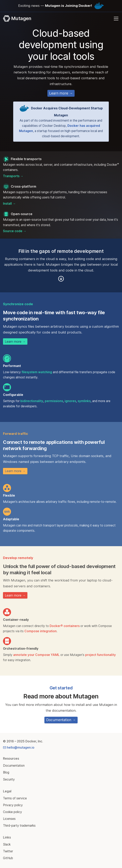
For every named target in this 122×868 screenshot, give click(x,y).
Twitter (8, 851)
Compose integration (40, 631)
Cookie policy (12, 812)
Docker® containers (65, 626)
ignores (70, 401)
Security (9, 779)
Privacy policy (13, 805)
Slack (7, 844)
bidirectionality (32, 401)
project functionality (100, 655)
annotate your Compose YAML (36, 655)
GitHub (8, 858)
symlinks (84, 401)
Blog (6, 772)
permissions (54, 401)
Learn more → (61, 93)
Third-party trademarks (19, 826)
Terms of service (15, 798)
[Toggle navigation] (116, 19)
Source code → (15, 231)
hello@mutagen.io (19, 748)
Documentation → (61, 720)
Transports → (13, 176)
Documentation (14, 766)
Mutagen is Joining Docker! (68, 6)
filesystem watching (37, 372)
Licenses (9, 819)
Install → (9, 204)
